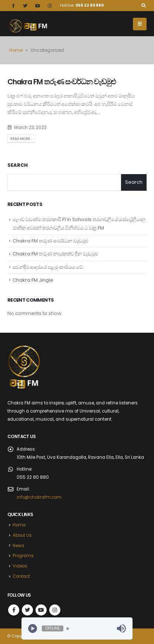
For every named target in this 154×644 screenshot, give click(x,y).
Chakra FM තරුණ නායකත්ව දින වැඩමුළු (55, 254)
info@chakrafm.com (39, 497)
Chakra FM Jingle (33, 280)
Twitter (27, 610)
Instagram (55, 610)
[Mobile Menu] (140, 24)
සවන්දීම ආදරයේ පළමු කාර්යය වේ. (48, 267)
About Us (22, 535)
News (19, 546)
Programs (23, 556)
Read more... (21, 138)
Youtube (41, 610)
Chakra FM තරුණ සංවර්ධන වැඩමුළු (62, 82)
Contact (21, 576)
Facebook (14, 610)
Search (18, 165)
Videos (20, 566)
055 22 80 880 (90, 5)
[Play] (33, 628)
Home (16, 50)
